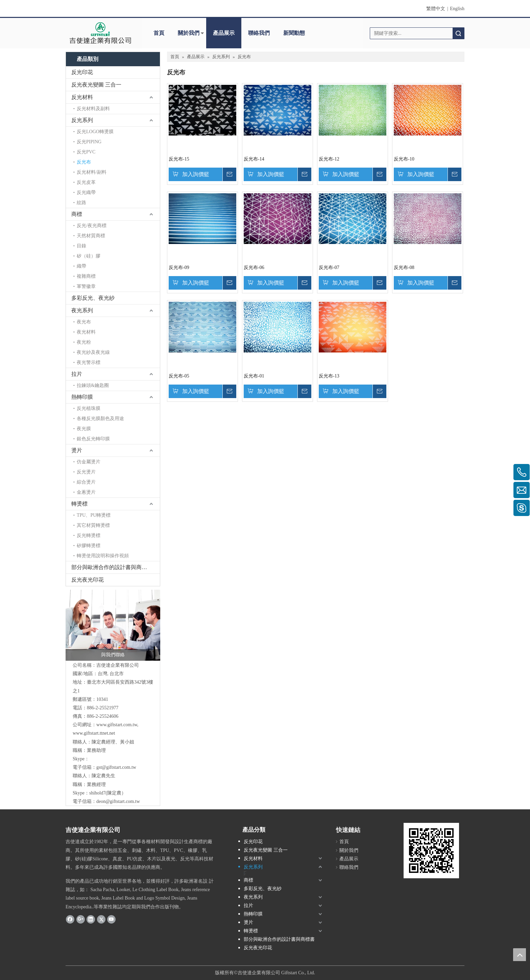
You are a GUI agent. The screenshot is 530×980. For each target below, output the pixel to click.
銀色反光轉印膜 (93, 439)
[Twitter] (101, 919)
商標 (77, 214)
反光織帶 (86, 192)
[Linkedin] (91, 919)
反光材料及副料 (93, 109)
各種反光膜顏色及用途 (100, 419)
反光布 (84, 162)
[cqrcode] (431, 851)
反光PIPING (89, 142)
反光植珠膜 (89, 408)
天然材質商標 (91, 236)
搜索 (458, 33)
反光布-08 (404, 267)
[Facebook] (70, 919)
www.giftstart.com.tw (117, 725)
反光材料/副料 (92, 172)
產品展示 (224, 33)
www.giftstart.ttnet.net (94, 733)
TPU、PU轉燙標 (94, 515)
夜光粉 (84, 342)
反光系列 (82, 120)
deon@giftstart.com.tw (118, 801)
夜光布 (84, 322)
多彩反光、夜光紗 (93, 298)
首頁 (159, 33)
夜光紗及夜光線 (93, 352)
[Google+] (81, 919)
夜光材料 (86, 332)
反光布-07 (329, 267)
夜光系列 (82, 310)
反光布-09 (179, 267)
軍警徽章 (86, 286)
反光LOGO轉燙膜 (95, 132)
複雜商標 (86, 276)
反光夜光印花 (88, 580)
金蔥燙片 (86, 492)
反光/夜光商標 (92, 226)
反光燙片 (86, 472)
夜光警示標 (89, 362)
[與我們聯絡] (113, 625)
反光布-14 (254, 159)
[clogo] (100, 33)
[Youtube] (111, 919)
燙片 (77, 450)
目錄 (81, 246)
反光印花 (82, 72)
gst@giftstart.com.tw (116, 767)
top (520, 955)
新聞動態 (294, 33)
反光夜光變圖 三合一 (96, 85)
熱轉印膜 (82, 397)
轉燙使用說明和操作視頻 (103, 556)
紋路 (81, 203)
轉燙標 (79, 504)
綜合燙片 (86, 482)
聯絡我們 (259, 33)
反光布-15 (179, 159)
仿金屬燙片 (89, 462)
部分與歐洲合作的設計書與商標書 (112, 567)
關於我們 (189, 33)
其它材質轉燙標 (93, 525)
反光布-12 (329, 159)
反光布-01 (254, 376)
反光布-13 (329, 376)
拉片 (77, 374)
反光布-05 (179, 376)
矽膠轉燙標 (89, 546)
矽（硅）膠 (89, 256)
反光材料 (82, 97)
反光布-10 (404, 159)
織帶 (81, 266)
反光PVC (86, 152)
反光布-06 (254, 267)
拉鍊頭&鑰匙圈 (93, 385)
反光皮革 (86, 182)
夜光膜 (84, 429)
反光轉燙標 (89, 535)
